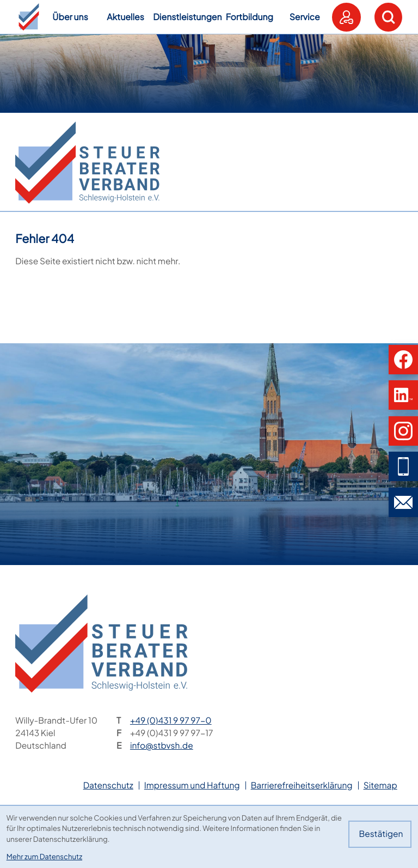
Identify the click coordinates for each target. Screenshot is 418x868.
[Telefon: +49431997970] (171, 721)
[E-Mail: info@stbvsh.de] (403, 502)
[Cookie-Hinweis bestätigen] (380, 834)
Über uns (70, 17)
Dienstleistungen (187, 17)
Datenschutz (108, 785)
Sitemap (380, 785)
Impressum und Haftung (192, 785)
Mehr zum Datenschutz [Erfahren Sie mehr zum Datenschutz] (44, 856)
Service (305, 17)
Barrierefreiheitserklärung (302, 785)
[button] (29, 17)
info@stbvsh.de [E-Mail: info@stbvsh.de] (162, 746)
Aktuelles (125, 17)
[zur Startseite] (87, 163)
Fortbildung (250, 17)
